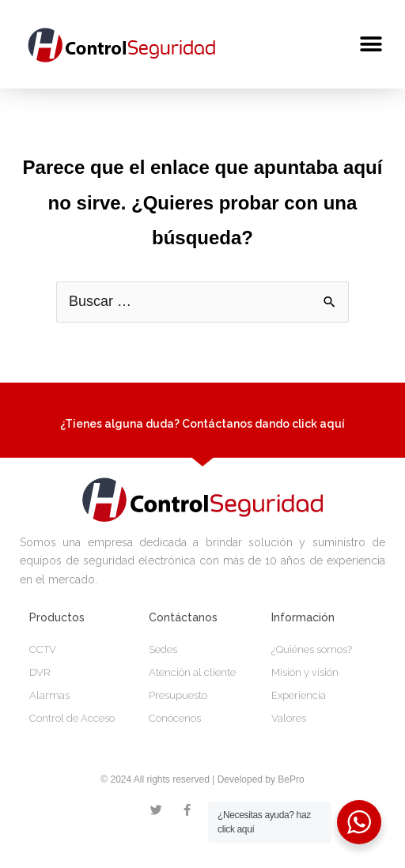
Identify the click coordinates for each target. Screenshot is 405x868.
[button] (371, 44)
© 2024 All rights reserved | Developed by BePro (202, 800)
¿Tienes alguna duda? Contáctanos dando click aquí (202, 444)
